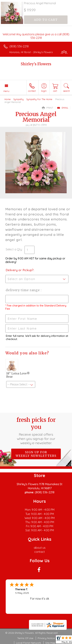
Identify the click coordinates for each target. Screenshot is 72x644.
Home (8, 99)
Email (63, 108)
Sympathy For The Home (39, 99)
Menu (6, 91)
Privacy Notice (46, 638)
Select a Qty (14, 249)
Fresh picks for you (36, 431)
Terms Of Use (25, 638)
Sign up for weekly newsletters (36, 454)
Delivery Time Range (23, 290)
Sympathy (18, 99)
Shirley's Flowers (36, 64)
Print (48, 108)
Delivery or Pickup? (20, 270)
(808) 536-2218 (19, 46)
